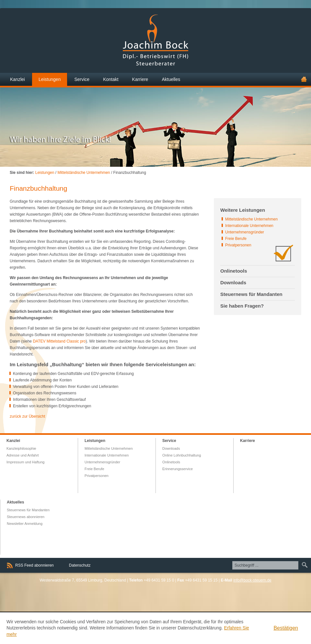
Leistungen (45, 173)
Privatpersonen (238, 245)
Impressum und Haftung (25, 462)
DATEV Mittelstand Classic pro (59, 341)
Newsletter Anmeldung (25, 524)
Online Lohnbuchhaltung (182, 455)
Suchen (304, 565)
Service (169, 441)
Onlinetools (171, 462)
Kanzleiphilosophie (21, 448)
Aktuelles (15, 502)
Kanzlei (13, 441)
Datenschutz (80, 565)
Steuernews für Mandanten (28, 510)
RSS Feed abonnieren (35, 565)
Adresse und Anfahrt (23, 455)
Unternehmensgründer (245, 232)
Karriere (248, 441)
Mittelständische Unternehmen (84, 173)
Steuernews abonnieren (26, 517)
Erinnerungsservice (178, 469)
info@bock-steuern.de (252, 580)
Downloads (171, 448)
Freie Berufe (236, 239)
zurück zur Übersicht (27, 416)
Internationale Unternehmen (249, 226)
